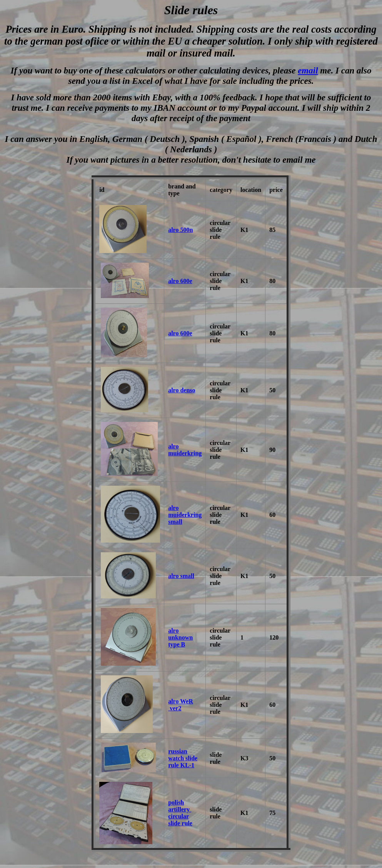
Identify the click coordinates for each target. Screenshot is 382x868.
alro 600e (180, 281)
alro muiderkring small (185, 515)
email (308, 70)
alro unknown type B (180, 637)
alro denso (182, 390)
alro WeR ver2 (181, 705)
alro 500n (180, 230)
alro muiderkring (185, 450)
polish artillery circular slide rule (180, 813)
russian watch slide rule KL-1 (183, 758)
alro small (181, 576)
